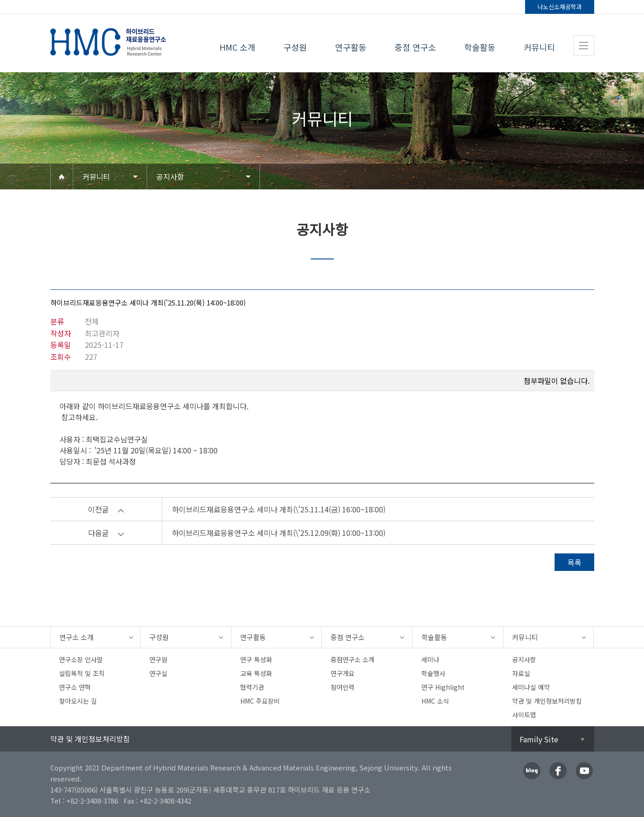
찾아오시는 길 (78, 701)
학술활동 (480, 47)
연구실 (158, 673)
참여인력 (343, 687)
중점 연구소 (415, 47)
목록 (574, 562)
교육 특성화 (256, 673)
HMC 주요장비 (260, 701)
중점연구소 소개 (352, 659)
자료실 (521, 673)
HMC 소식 (435, 701)
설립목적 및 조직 (82, 673)
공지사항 (170, 176)
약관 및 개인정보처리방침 (547, 701)
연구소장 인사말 (81, 659)
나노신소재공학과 (560, 7)
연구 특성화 (256, 659)
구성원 (295, 47)
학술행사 (433, 673)
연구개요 (343, 673)
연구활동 (351, 47)
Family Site (539, 739)
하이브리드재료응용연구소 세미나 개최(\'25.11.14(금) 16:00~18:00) (279, 509)
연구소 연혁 (75, 687)
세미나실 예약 (531, 687)
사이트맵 (524, 715)
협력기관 (252, 687)
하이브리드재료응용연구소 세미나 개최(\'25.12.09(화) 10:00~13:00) (279, 533)
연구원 (158, 659)
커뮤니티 (539, 47)
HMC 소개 (237, 47)
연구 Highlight (443, 687)
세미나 (430, 659)
